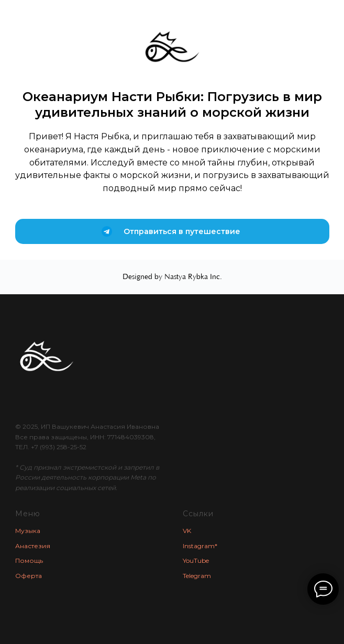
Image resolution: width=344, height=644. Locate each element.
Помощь (29, 560)
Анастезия (33, 546)
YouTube (196, 560)
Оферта (29, 576)
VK (187, 531)
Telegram (197, 576)
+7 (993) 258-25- (55, 447)
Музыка (28, 531)
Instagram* (200, 546)
